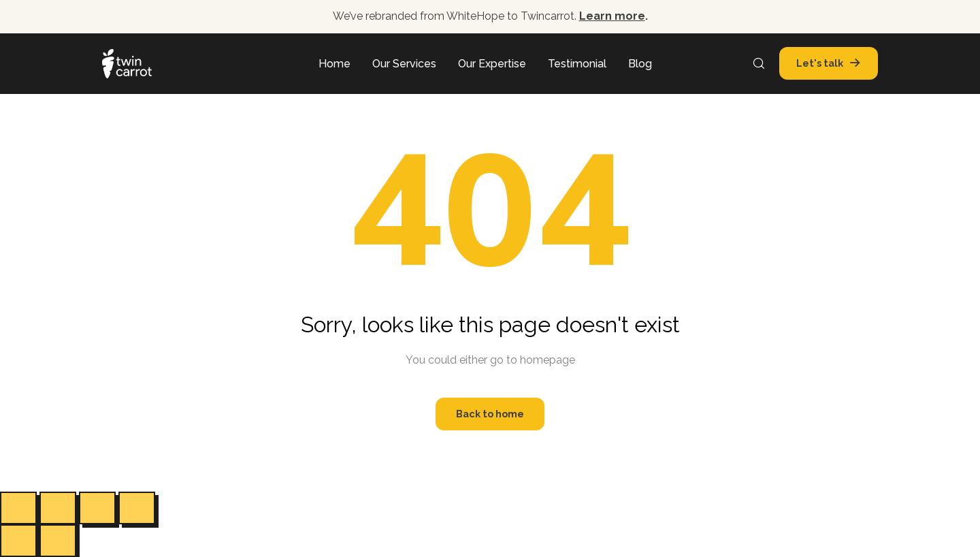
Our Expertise (492, 64)
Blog (640, 64)
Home (334, 64)
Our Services (404, 64)
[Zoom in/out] (18, 508)
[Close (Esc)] (137, 508)
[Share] (97, 508)
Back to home (490, 414)
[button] (826, 63)
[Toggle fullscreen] (58, 508)
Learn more (612, 16)
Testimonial (577, 64)
